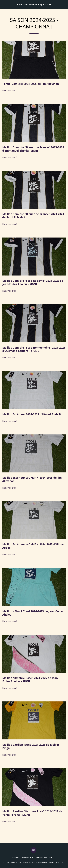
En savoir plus (10, 91)
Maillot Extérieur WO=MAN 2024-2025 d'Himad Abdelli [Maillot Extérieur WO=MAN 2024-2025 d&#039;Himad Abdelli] (33, 546)
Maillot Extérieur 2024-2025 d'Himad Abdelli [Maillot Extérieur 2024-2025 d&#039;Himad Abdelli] (32, 414)
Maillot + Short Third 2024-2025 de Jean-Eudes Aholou (33, 613)
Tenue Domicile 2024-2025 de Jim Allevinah (31, 84)
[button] (3, 4)
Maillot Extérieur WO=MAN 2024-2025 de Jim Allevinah (32, 479)
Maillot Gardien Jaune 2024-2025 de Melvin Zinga (31, 746)
